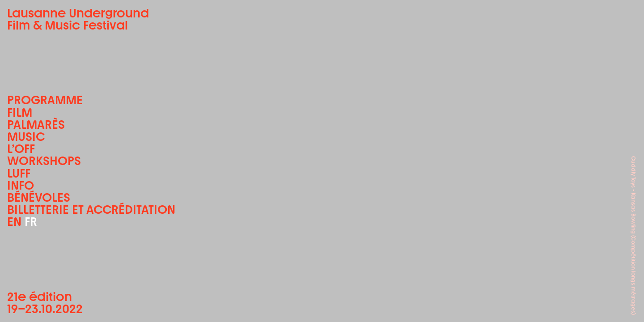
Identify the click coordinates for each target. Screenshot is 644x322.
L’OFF (21, 149)
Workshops (44, 161)
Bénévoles (39, 197)
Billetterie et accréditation (91, 210)
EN (14, 222)
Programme (45, 100)
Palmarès (36, 125)
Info (21, 185)
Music (26, 137)
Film (20, 112)
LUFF (19, 173)
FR (31, 222)
